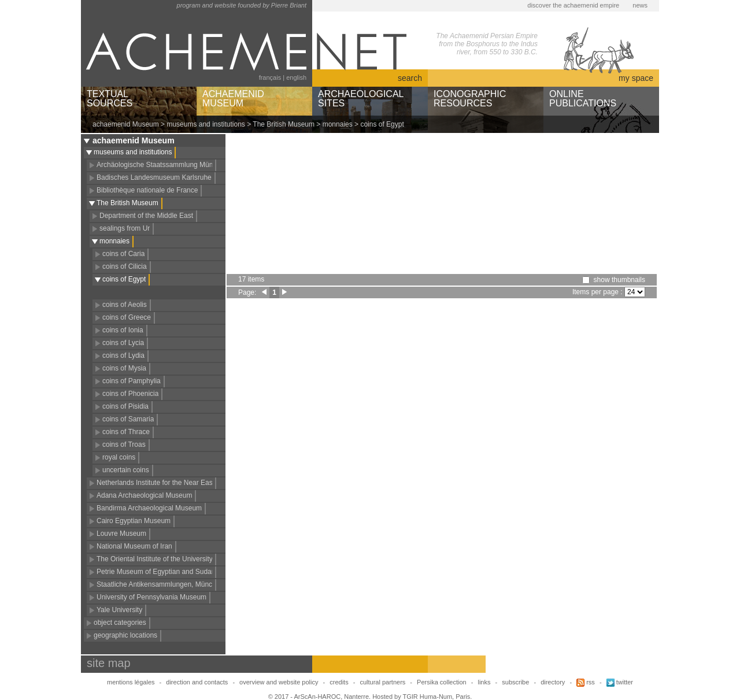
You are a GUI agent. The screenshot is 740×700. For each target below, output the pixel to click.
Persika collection (443, 682)
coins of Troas (124, 445)
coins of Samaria (128, 419)
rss (586, 682)
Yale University (119, 610)
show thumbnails (619, 280)
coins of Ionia (123, 330)
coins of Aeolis (125, 305)
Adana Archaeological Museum (144, 495)
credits (339, 682)
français (270, 77)
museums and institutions (206, 124)
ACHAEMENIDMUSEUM (233, 99)
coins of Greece (127, 317)
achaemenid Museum (126, 124)
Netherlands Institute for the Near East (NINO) (167, 483)
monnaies (338, 124)
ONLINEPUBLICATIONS (583, 99)
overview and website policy (279, 682)
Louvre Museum (121, 534)
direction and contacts (197, 682)
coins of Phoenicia (130, 394)
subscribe (515, 682)
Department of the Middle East (146, 216)
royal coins (119, 457)
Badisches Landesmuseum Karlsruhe (154, 177)
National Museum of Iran (134, 546)
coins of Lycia (123, 343)
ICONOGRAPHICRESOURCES (470, 99)
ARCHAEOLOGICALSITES (361, 99)
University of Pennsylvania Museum (151, 597)
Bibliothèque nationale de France (147, 190)
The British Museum (284, 124)
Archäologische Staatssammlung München (162, 165)
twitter (620, 682)
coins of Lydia (123, 355)
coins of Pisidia (125, 406)
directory (553, 682)
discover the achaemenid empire (573, 5)
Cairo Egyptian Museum (134, 521)
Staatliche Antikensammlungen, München (160, 584)
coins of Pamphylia (132, 381)
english (296, 77)
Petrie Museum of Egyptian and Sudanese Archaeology (182, 572)
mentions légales (131, 682)
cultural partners (382, 682)
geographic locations (125, 635)
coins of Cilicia (125, 266)
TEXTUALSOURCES (110, 99)
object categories (120, 623)
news (640, 5)
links (484, 682)
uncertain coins (126, 470)
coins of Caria (123, 254)
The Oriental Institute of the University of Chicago (172, 559)
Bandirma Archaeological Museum (149, 508)
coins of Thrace (126, 432)
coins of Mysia (124, 368)
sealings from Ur (125, 228)
